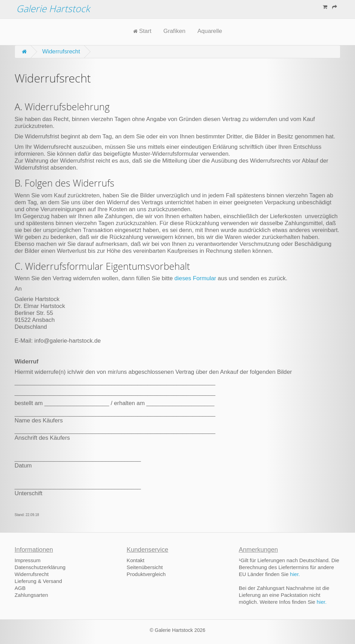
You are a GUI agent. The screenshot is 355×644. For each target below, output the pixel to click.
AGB (20, 588)
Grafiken (174, 31)
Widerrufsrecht (61, 51)
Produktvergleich (146, 574)
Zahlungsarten (31, 595)
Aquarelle (210, 31)
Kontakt (135, 560)
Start (142, 31)
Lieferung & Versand (38, 581)
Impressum (28, 560)
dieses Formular (196, 278)
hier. (295, 574)
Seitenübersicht (145, 567)
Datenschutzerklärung (40, 567)
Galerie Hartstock (53, 8)
